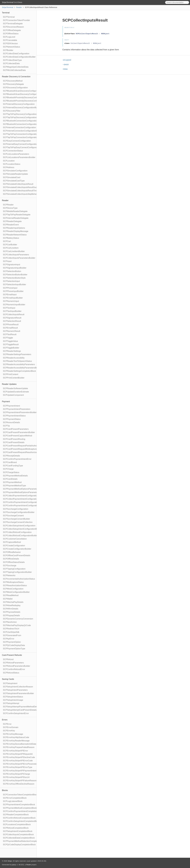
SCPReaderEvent (11, 225)
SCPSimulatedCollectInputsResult (18, 184)
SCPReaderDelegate (12, 221)
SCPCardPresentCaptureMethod (17, 436)
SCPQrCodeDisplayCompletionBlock (19, 845)
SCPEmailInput (10, 295)
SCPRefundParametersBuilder (17, 666)
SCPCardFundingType (13, 466)
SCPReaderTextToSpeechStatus (17, 361)
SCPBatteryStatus (11, 238)
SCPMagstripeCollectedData (16, 67)
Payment (6, 402)
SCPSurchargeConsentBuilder (16, 519)
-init (67, 65)
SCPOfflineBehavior (12, 552)
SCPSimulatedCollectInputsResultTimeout (22, 191)
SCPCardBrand (10, 462)
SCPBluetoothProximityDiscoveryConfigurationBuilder (27, 101)
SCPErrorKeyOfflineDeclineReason (19, 784)
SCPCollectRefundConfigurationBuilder (20, 536)
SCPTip (6, 426)
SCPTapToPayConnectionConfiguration (20, 134)
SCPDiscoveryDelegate (13, 84)
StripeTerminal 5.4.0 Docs (12, 2)
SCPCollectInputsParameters (16, 255)
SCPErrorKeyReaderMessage (16, 741)
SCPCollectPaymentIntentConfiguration (20, 496)
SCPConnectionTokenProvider (16, 20)
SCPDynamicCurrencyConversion (18, 619)
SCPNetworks (9, 575)
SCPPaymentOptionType (14, 649)
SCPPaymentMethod (12, 482)
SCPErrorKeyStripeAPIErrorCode (18, 761)
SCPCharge (8, 469)
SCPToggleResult (11, 344)
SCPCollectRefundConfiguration (17, 532)
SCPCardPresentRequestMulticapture (20, 449)
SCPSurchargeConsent (13, 516)
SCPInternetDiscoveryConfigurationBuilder (22, 108)
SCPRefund (8, 659)
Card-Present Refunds (12, 655)
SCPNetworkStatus (11, 47)
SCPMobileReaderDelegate (15, 211)
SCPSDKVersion (10, 44)
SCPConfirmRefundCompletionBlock (19, 818)
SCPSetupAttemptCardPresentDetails (20, 710)
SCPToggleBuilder (11, 348)
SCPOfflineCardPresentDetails (17, 555)
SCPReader (8, 205)
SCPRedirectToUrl (11, 629)
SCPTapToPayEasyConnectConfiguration (21, 147)
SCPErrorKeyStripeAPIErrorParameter (20, 764)
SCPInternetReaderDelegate (16, 218)
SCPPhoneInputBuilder (13, 291)
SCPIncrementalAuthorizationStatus (19, 579)
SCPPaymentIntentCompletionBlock (19, 805)
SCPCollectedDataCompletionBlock (19, 838)
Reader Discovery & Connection (16, 77)
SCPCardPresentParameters (16, 429)
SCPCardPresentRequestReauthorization (21, 452)
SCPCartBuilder (10, 245)
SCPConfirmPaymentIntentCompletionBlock (22, 811)
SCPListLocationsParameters (16, 154)
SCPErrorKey (9, 731)
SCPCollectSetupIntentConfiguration (19, 526)
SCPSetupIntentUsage (13, 700)
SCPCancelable (10, 40)
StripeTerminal (8, 7)
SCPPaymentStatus (12, 419)
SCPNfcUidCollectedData (14, 70)
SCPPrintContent (11, 374)
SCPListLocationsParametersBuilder (19, 157)
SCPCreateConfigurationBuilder (17, 549)
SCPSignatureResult (12, 318)
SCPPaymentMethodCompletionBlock (20, 808)
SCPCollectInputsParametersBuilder (19, 258)
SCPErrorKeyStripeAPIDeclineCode (19, 757)
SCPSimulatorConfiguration (15, 171)
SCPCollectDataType (12, 60)
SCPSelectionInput (11, 281)
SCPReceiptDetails (11, 456)
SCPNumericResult (12, 331)
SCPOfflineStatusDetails (14, 562)
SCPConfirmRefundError (14, 669)
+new (66, 69)
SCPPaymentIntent (11, 406)
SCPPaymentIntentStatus (14, 416)
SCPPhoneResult (11, 325)
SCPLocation (9, 161)
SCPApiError (9, 639)
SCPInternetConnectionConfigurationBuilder (23, 131)
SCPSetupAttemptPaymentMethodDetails (21, 707)
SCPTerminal (9, 17)
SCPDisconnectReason (13, 27)
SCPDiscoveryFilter (12, 111)
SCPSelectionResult (12, 321)
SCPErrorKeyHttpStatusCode (16, 737)
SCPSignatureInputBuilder (15, 268)
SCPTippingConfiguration (14, 569)
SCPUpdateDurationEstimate (16, 392)
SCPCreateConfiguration (14, 546)
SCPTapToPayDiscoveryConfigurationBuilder (23, 117)
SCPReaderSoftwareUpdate (15, 388)
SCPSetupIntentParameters (15, 690)
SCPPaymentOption (12, 642)
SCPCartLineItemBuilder (14, 251)
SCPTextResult (10, 334)
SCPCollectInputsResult (14, 314)
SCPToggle (8, 338)
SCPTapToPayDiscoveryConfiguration (20, 114)
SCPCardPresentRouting (14, 439)
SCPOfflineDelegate (12, 30)
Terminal (6, 13)
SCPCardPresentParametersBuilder (19, 432)
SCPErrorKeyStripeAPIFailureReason (20, 781)
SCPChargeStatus (11, 472)
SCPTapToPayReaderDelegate (17, 215)
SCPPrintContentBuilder (14, 378)
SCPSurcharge (10, 566)
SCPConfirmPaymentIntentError (17, 459)
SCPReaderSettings (12, 351)
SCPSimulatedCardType (14, 181)
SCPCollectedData (11, 63)
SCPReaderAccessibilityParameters (19, 364)
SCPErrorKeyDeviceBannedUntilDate (20, 744)
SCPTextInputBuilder (12, 311)
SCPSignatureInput (11, 265)
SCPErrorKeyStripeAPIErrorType (18, 767)
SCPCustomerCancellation (15, 539)
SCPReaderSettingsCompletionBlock (19, 371)
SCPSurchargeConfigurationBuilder (19, 512)
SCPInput (7, 261)
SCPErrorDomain (11, 727)
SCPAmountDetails (11, 422)
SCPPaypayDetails (11, 615)
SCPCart (7, 241)
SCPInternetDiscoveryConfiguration (19, 104)
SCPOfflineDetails (11, 559)
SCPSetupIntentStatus (13, 697)
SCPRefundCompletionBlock (16, 828)
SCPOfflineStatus (11, 34)
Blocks (5, 790)
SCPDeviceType (10, 208)
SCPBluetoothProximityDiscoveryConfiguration (24, 97)
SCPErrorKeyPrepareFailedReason (19, 747)
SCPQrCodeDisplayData (14, 645)
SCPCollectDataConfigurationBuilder (19, 57)
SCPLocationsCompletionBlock (17, 824)
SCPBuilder (8, 50)
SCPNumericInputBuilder (14, 305)
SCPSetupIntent (10, 683)
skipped (68, 60)
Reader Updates (9, 384)
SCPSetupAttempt (11, 703)
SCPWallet (8, 599)
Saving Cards (8, 679)
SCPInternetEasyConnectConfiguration (20, 144)
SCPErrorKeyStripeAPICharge (16, 774)
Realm (29, 865)
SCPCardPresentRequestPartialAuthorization (23, 446)
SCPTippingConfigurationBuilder (17, 572)
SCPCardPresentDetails (14, 442)
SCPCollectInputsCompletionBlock (18, 835)
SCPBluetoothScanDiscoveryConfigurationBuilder (25, 94)
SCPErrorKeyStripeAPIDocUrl (16, 777)
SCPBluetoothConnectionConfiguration (20, 121)
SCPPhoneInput (10, 288)
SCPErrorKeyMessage (13, 734)
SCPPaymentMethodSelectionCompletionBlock (24, 841)
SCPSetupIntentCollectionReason (18, 687)
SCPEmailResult (10, 328)
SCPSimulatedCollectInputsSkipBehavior (21, 194)
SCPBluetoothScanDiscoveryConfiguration (22, 91)
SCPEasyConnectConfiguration (17, 141)
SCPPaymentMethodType (14, 486)
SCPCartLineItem (11, 248)
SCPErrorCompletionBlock (15, 798)
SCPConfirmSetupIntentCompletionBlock (21, 821)
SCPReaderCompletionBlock (16, 815)
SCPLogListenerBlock (13, 801)
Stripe (10, 861)
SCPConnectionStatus (13, 151)
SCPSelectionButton (12, 271)
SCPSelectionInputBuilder (14, 284)
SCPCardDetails (10, 479)
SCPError (7, 724)
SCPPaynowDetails (12, 612)
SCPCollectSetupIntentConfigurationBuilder (22, 529)
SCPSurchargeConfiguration (16, 509)
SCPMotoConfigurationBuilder (16, 592)
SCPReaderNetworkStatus (15, 235)
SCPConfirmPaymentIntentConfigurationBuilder (24, 506)
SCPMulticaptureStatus (13, 582)
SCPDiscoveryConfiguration (15, 88)
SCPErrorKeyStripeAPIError (15, 751)
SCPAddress (9, 167)
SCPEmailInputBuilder (13, 298)
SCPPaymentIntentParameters (17, 409)
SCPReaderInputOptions (14, 228)
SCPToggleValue (10, 341)
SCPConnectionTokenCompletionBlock (20, 795)
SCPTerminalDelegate (13, 24)
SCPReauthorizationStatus (15, 585)
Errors (5, 720)
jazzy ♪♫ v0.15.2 (18, 865)
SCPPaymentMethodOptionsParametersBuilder (24, 492)
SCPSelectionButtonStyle (14, 278)
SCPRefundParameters (13, 663)
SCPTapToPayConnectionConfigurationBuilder (24, 137)
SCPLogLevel (9, 37)
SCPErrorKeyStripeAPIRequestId (18, 754)
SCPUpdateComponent (13, 395)
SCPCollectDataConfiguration (16, 54)
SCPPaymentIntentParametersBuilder (20, 412)
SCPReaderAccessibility (14, 358)
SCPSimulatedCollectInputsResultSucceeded (23, 187)
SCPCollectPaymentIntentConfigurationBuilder (24, 499)
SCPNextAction (10, 622)
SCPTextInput (9, 308)
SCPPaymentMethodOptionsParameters (21, 489)
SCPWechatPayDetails (13, 602)
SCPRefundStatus (11, 673)
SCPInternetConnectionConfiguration (19, 127)
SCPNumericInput (11, 301)
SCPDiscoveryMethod (13, 81)
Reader (19, 7)
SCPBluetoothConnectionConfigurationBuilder (23, 124)
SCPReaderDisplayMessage (16, 231)
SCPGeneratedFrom (12, 635)
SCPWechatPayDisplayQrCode (17, 625)
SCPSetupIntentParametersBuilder (18, 693)
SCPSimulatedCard (12, 177)
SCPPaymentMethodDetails (15, 476)
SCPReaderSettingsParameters (17, 354)
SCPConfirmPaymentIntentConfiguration (21, 502)
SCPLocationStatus (12, 164)
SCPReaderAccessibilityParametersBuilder (22, 368)
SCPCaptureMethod (12, 542)
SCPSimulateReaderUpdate (15, 174)
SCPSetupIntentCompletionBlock (18, 831)
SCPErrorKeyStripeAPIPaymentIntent (20, 771)
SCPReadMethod (11, 595)
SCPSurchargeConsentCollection (18, 522)
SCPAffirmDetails (11, 609)
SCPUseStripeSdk (11, 632)
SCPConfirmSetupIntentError (16, 713)
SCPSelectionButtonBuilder (15, 275)
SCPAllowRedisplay (12, 605)
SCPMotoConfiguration (13, 589)
